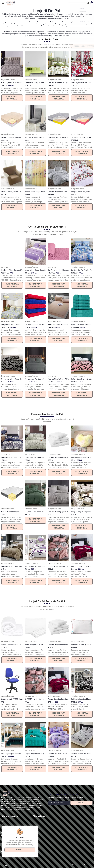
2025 (3, 825)
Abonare (81, 803)
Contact (4, 865)
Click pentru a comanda (12, 98)
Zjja (3, 821)
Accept (20, 849)
